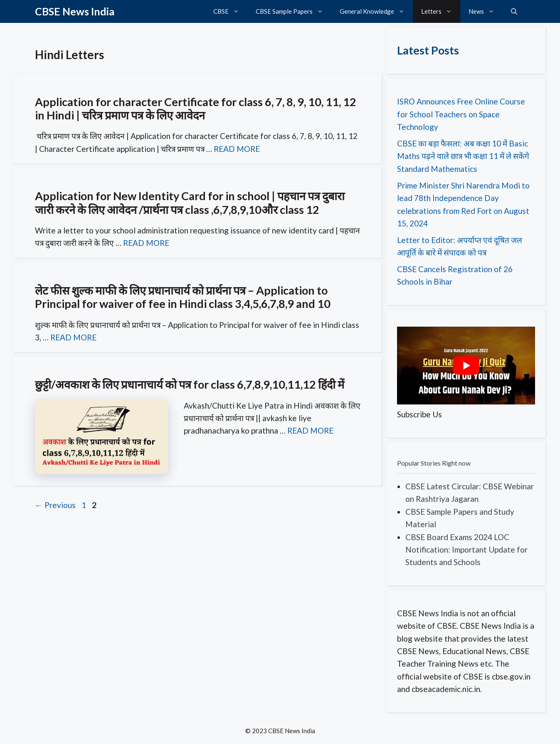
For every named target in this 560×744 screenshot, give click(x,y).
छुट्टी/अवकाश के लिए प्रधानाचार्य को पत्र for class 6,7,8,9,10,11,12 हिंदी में (190, 384)
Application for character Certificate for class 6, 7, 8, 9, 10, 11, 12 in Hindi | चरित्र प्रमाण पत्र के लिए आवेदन (196, 108)
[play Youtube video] (466, 366)
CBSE (230, 11)
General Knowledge (376, 11)
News (486, 11)
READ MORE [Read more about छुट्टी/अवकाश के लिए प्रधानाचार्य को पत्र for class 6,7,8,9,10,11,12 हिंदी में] (310, 430)
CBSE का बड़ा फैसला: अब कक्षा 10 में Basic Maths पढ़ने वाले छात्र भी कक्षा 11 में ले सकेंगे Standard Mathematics (463, 156)
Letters (441, 11)
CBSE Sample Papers (294, 11)
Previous (55, 505)
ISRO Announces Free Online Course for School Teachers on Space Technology (461, 114)
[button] (514, 11)
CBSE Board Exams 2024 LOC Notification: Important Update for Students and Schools (466, 550)
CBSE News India (75, 11)
